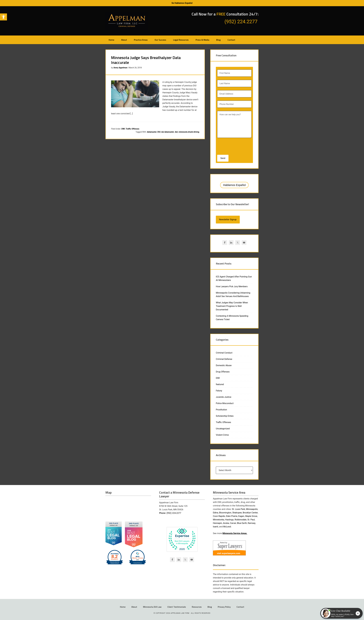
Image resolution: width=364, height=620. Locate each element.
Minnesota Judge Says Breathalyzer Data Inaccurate (146, 60)
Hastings (229, 520)
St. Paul (251, 520)
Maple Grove (251, 516)
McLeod (227, 527)
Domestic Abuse (224, 365)
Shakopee (237, 513)
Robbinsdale (241, 520)
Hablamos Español (234, 185)
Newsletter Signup (228, 220)
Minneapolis (252, 509)
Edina (216, 513)
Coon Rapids (219, 516)
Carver (233, 523)
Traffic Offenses (133, 129)
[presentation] (235, 145)
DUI (159, 132)
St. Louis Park (239, 509)
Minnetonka (219, 520)
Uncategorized (223, 429)
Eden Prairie (232, 516)
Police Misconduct (225, 403)
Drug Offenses (223, 372)
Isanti (216, 527)
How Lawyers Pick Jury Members (232, 286)
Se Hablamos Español (182, 3)
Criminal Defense (224, 359)
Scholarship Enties (225, 416)
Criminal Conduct (224, 353)
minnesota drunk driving (189, 132)
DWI (123, 129)
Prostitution (221, 410)
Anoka (226, 523)
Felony (219, 391)
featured (220, 384)
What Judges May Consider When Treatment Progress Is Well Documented (232, 306)
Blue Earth (242, 523)
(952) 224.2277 (174, 513)
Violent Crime (222, 435)
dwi (176, 132)
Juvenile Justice (224, 397)
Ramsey (252, 523)
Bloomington (225, 513)
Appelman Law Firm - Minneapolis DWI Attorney (127, 21)
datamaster (152, 132)
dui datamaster (168, 132)
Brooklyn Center (250, 513)
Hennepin (217, 523)
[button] (3, 17)
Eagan (241, 516)
